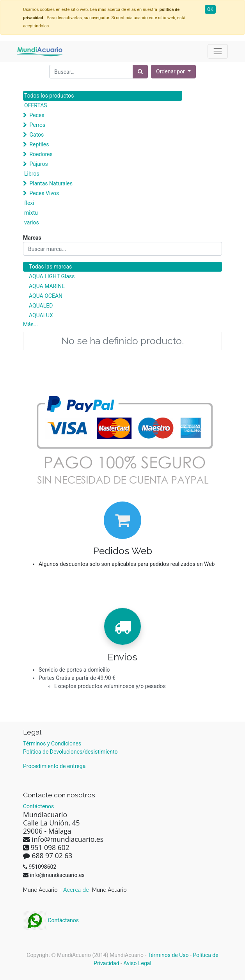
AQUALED (41, 306)
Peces (37, 115)
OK (210, 9)
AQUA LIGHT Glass (52, 276)
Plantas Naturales (51, 183)
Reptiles (39, 144)
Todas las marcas (50, 267)
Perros (37, 125)
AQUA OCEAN (46, 296)
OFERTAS (36, 105)
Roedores (41, 154)
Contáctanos (51, 920)
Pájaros (38, 164)
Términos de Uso (168, 955)
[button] (173, 72)
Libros (32, 174)
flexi (29, 203)
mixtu (31, 213)
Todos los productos (49, 96)
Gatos (36, 135)
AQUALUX (41, 315)
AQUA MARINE (47, 286)
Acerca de (77, 890)
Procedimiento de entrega (54, 766)
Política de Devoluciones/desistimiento (70, 752)
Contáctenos (38, 806)
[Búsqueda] (140, 72)
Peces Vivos (44, 193)
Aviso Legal (137, 963)
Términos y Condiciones (52, 743)
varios (32, 222)
